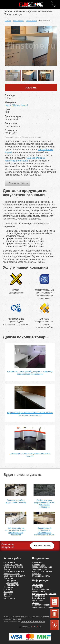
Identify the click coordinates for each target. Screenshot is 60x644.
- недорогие (11, 580)
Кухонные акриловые (13, 567)
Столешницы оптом (41, 576)
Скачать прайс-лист (41, 589)
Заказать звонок (42, 546)
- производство (12, 585)
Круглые (7, 596)
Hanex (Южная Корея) (16, 105)
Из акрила (8, 578)
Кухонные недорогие (13, 565)
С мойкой (8, 589)
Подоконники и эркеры (14, 571)
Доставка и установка (42, 571)
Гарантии (36, 574)
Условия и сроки (40, 569)
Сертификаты (38, 598)
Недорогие (8, 587)
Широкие (8, 594)
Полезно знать (39, 596)
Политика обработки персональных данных (42, 606)
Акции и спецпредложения (44, 594)
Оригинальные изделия (14, 576)
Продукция (37, 562)
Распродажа (9, 598)
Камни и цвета (39, 591)
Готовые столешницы (42, 567)
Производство (39, 565)
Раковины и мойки (12, 574)
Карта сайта (38, 600)
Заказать (31, 88)
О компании (38, 585)
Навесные (8, 592)
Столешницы (10, 562)
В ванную (8, 569)
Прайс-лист (37, 587)
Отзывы (36, 603)
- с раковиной (12, 583)
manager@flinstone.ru (33, 621)
